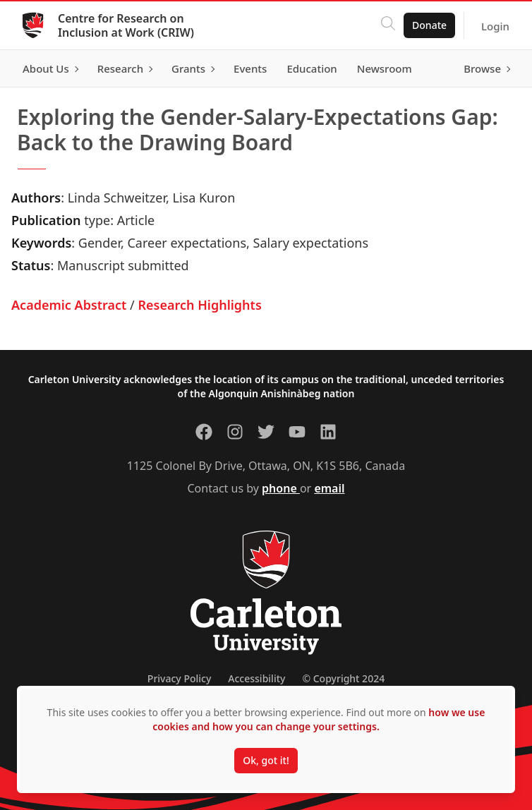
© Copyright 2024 (343, 678)
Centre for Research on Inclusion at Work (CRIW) (126, 25)
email (329, 488)
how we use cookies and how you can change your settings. (319, 719)
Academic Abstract (69, 305)
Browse (482, 68)
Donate (429, 25)
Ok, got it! (266, 760)
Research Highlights (199, 305)
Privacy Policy (179, 678)
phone (281, 488)
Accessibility (256, 678)
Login (495, 26)
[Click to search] (388, 25)
